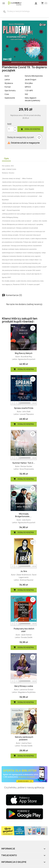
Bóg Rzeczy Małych (24, 353)
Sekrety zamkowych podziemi (24, 738)
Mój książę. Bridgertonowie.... (23, 515)
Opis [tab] (6, 158)
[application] (24, 403)
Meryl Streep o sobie (24, 686)
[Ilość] (10, 129)
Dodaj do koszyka (30, 129)
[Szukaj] (20, 11)
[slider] (25, 403)
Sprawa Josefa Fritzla (24, 408)
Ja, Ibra (24, 571)
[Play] (13, 403)
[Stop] (16, 403)
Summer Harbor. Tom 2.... (24, 463)
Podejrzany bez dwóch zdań (24, 630)
